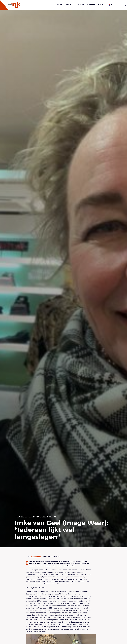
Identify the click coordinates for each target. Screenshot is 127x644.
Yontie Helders (35, 556)
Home (59, 5)
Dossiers (91, 5)
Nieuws (68, 5)
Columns (80, 5)
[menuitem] (59, 5)
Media (101, 5)
